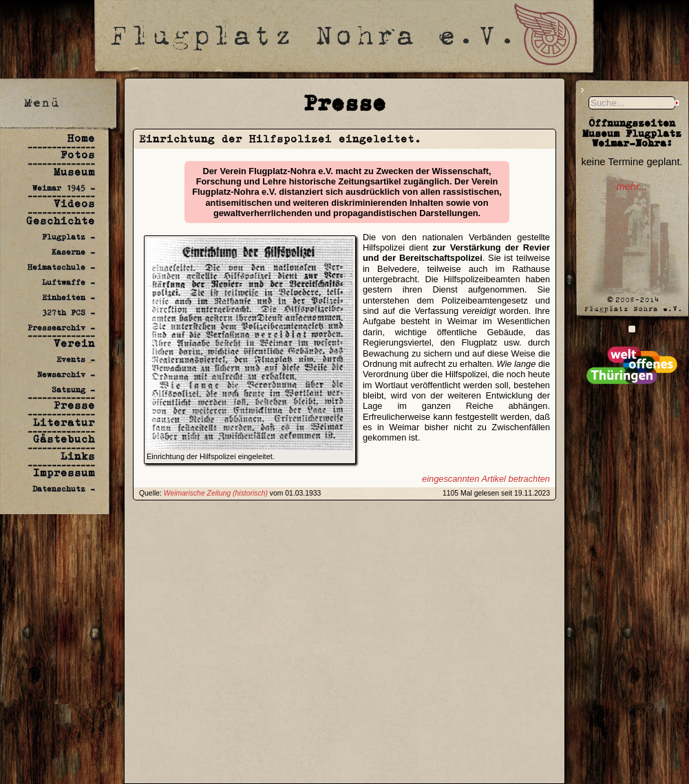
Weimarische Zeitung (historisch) (216, 493)
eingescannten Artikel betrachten (486, 479)
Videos (74, 203)
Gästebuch (64, 439)
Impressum (64, 473)
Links (78, 456)
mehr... (632, 187)
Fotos (78, 155)
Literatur (64, 422)
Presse (74, 405)
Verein (74, 343)
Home (81, 138)
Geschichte (61, 221)
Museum (74, 172)
